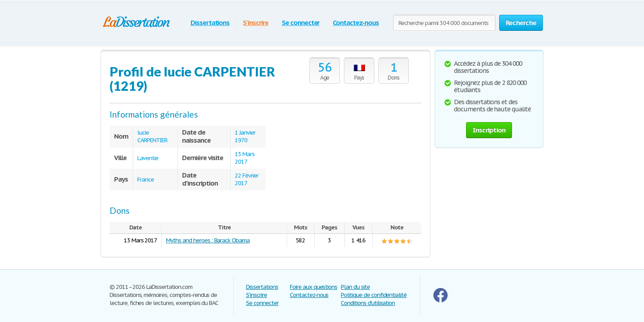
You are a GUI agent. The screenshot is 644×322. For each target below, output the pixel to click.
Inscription (489, 130)
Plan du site (355, 287)
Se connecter (301, 23)
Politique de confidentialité (374, 295)
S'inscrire (256, 23)
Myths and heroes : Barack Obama (208, 240)
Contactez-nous (356, 23)
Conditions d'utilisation (368, 303)
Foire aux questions (314, 287)
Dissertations (210, 23)
